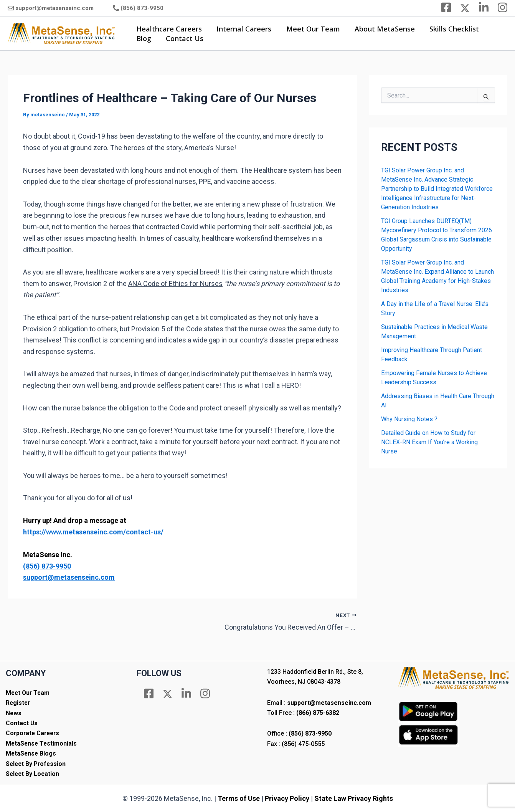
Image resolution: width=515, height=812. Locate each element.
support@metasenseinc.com (54, 8)
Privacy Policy (287, 798)
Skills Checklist (450, 29)
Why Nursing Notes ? (409, 419)
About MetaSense (382, 29)
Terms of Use (239, 798)
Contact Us (183, 38)
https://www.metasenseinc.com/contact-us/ (93, 532)
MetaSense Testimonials (42, 743)
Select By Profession (37, 764)
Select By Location (33, 774)
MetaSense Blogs (31, 753)
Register (18, 703)
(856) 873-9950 (142, 8)
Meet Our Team (311, 29)
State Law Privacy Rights (354, 798)
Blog (143, 38)
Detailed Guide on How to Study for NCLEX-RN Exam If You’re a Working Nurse (429, 442)
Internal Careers (243, 29)
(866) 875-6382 (318, 713)
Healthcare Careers (169, 29)
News (14, 713)
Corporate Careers (34, 733)
